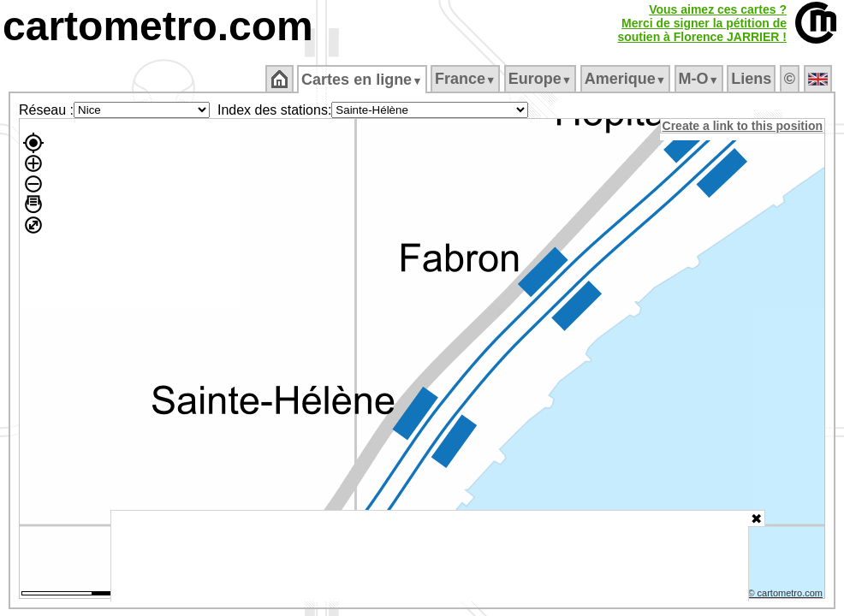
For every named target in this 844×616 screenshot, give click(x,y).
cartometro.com (158, 26)
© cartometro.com (787, 595)
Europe (541, 79)
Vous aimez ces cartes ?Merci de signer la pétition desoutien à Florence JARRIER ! (702, 23)
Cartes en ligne (363, 80)
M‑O (700, 79)
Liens (753, 79)
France (466, 79)
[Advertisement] (430, 556)
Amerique (626, 79)
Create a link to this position (743, 126)
